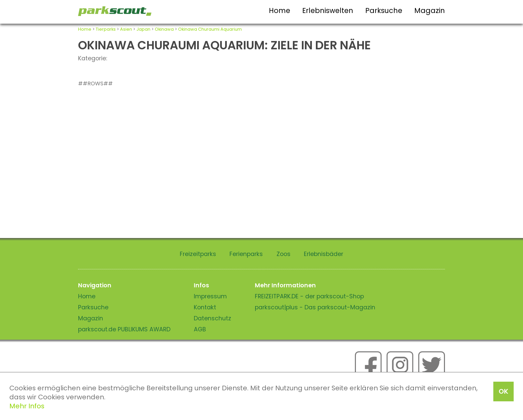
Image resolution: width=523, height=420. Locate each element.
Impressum (210, 296)
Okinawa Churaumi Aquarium (210, 29)
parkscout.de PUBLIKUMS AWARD (124, 329)
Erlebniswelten (328, 10)
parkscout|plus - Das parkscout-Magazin (315, 307)
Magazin (430, 10)
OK (503, 391)
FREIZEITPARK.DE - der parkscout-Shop (309, 296)
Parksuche (384, 10)
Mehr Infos (27, 406)
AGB (200, 329)
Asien (126, 29)
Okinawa (164, 29)
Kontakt (205, 307)
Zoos (284, 254)
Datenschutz (212, 318)
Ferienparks (246, 254)
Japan (143, 29)
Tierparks (106, 29)
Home (280, 10)
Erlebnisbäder (324, 254)
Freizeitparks (198, 254)
